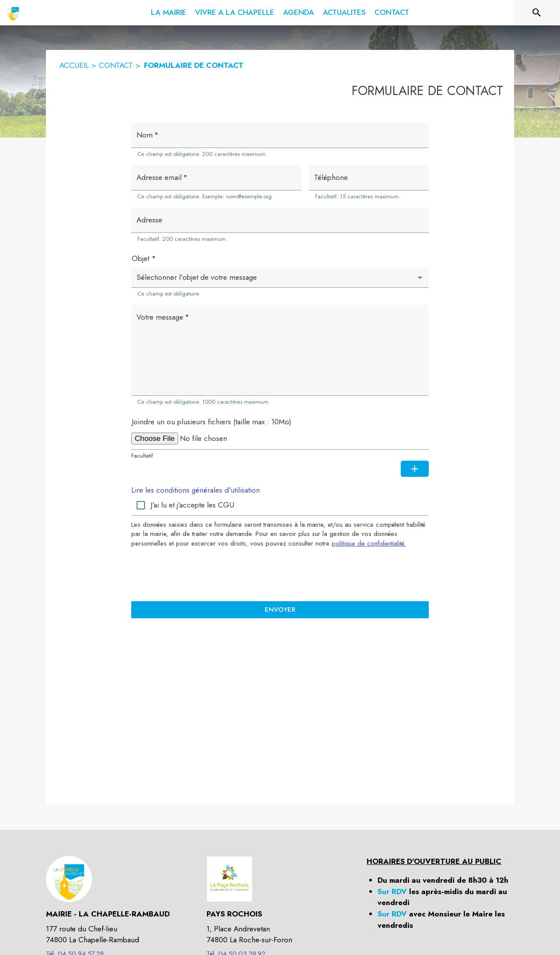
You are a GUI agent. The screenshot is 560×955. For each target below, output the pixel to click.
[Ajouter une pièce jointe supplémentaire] (415, 469)
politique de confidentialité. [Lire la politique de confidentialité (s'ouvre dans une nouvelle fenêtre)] (369, 543)
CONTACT (116, 65)
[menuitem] (169, 11)
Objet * (144, 258)
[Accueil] (13, 13)
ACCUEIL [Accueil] (74, 65)
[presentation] (280, 574)
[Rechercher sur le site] (537, 13)
